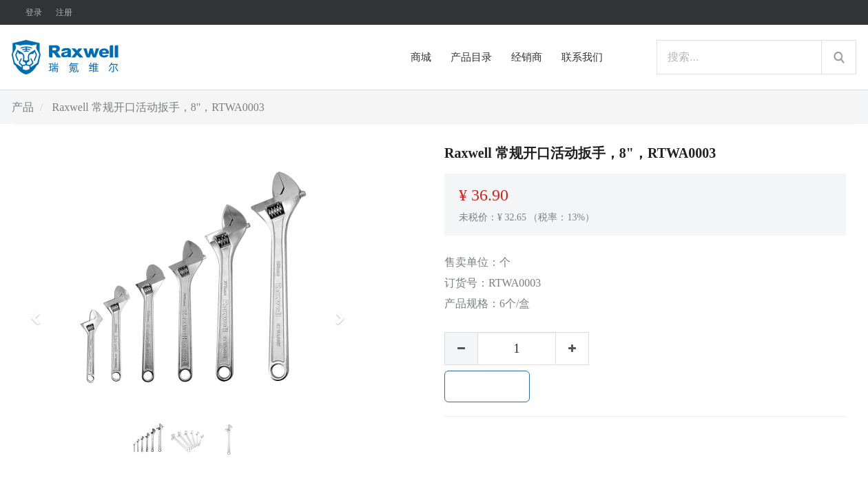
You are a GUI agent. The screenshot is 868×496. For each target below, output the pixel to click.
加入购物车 (487, 386)
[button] (40, 312)
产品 (23, 107)
